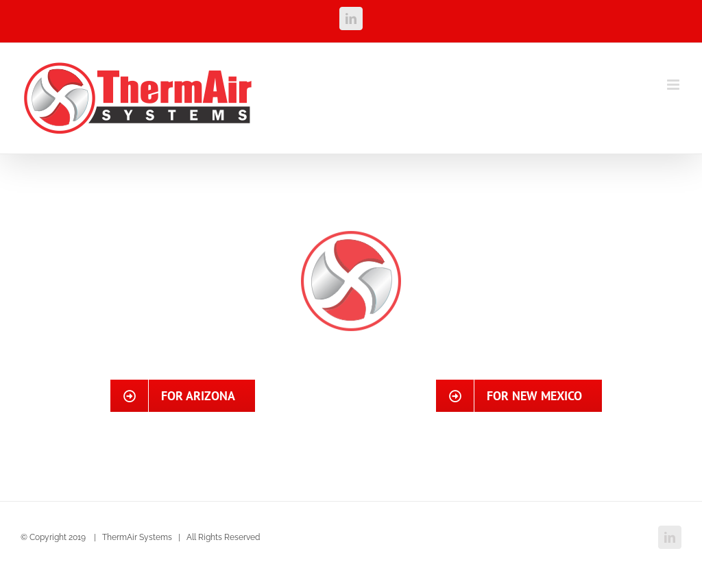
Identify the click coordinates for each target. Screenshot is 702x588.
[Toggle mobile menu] (674, 85)
